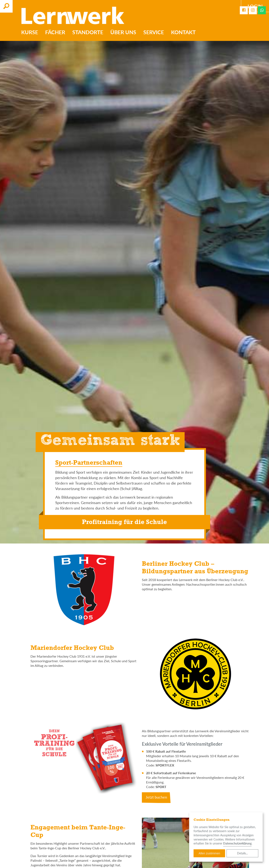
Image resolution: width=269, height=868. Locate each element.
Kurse (30, 32)
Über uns (123, 32)
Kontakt (183, 32)
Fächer (55, 32)
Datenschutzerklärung (237, 843)
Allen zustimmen (209, 853)
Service (154, 32)
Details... (242, 853)
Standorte (88, 32)
